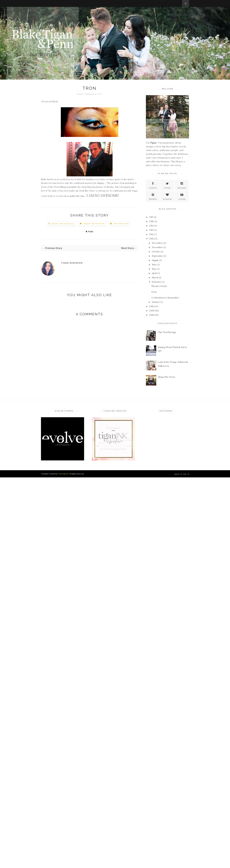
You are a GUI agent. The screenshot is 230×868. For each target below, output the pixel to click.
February (156, 282)
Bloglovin (167, 196)
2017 (151, 217)
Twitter (167, 185)
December (157, 243)
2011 (151, 239)
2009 (152, 311)
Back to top (182, 474)
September (158, 256)
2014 (151, 226)
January (156, 302)
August (155, 260)
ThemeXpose (63, 474)
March (155, 278)
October (156, 252)
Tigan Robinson (72, 263)
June (154, 265)
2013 (151, 230)
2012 (151, 234)
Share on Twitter (94, 224)
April (154, 273)
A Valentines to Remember (165, 298)
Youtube (182, 196)
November (157, 247)
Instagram (182, 185)
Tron (154, 292)
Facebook (153, 185)
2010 (151, 306)
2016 (151, 221)
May (154, 269)
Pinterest (153, 196)
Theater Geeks (159, 286)
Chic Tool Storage (167, 332)
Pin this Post (121, 224)
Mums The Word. (167, 377)
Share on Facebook (63, 224)
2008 (152, 315)
